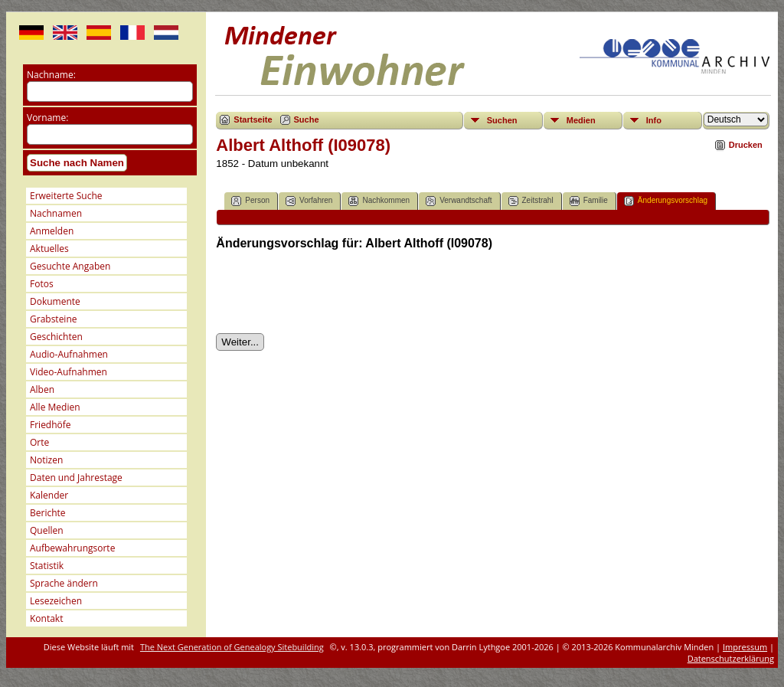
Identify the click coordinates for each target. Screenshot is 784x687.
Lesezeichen (56, 601)
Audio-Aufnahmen (69, 354)
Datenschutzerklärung (731, 658)
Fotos (42, 284)
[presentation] (332, 292)
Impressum (745, 647)
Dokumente (55, 301)
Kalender (49, 495)
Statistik (47, 566)
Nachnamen (56, 213)
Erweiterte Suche (66, 196)
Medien (581, 120)
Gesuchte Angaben (70, 266)
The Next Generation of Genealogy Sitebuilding (232, 647)
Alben (42, 389)
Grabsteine (54, 319)
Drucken (746, 145)
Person (250, 201)
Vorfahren (309, 201)
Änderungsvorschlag (666, 201)
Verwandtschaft (459, 201)
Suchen (502, 120)
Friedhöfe (51, 425)
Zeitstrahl (531, 201)
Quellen (47, 530)
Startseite (253, 119)
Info (654, 120)
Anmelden (52, 231)
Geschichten (56, 337)
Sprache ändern (64, 583)
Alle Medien (55, 407)
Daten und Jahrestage (76, 478)
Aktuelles (49, 249)
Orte (39, 442)
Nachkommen (379, 201)
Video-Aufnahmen (69, 372)
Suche (307, 119)
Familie (589, 201)
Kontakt (46, 618)
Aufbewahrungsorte (72, 548)
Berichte (48, 513)
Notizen (46, 460)
